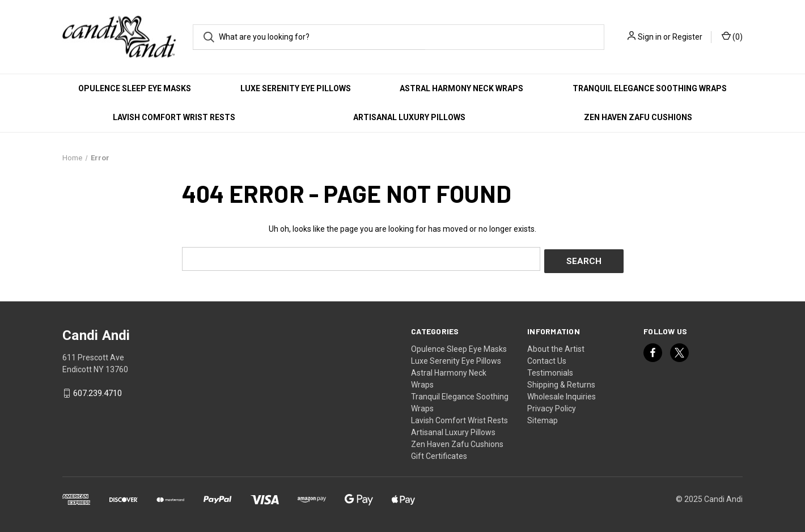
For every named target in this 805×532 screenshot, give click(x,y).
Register (687, 37)
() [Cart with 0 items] (732, 36)
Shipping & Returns (561, 382)
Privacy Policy (552, 406)
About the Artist (556, 346)
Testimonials (550, 370)
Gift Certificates (439, 453)
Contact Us (547, 358)
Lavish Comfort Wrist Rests (174, 117)
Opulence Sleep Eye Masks (135, 88)
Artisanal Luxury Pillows (409, 117)
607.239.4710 (98, 391)
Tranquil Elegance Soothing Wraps (650, 88)
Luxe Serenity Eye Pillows (296, 88)
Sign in (650, 37)
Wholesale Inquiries (562, 394)
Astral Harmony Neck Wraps (461, 88)
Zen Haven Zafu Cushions (638, 117)
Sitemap (543, 418)
